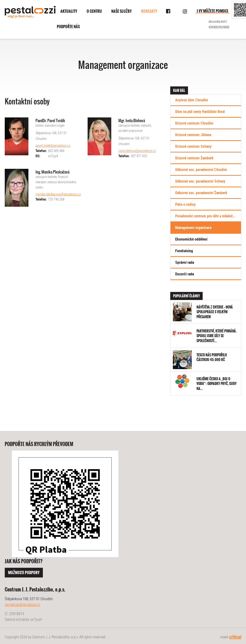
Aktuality (69, 11)
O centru (94, 11)
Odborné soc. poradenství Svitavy (200, 181)
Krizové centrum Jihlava (193, 135)
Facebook (168, 11)
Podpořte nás (68, 27)
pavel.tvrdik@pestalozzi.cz (53, 145)
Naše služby (121, 11)
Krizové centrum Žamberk (194, 158)
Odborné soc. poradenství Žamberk (201, 193)
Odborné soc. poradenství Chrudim (201, 170)
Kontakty (149, 11)
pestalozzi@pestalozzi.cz (22, 604)
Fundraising (184, 251)
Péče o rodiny (185, 204)
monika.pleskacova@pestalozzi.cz (58, 194)
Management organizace (193, 228)
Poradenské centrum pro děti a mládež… (205, 216)
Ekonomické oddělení (191, 239)
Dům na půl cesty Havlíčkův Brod (200, 112)
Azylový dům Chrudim (192, 100)
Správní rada (185, 262)
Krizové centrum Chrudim (194, 123)
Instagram (185, 11)
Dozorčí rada (185, 274)
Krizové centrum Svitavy (193, 146)
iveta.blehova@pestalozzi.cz (137, 151)
